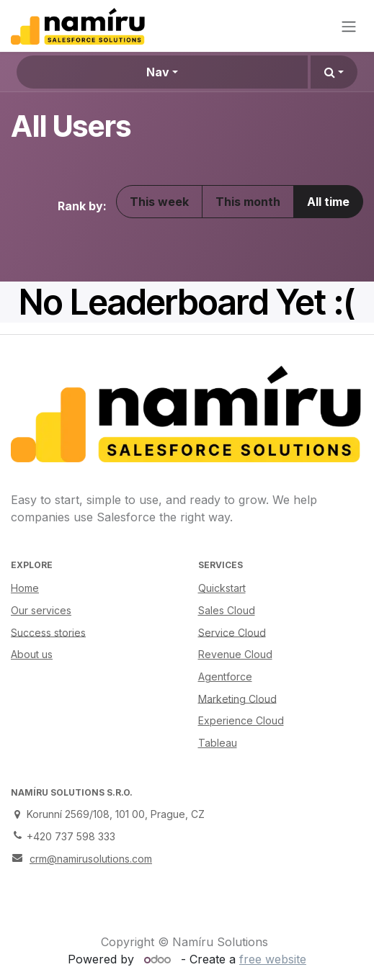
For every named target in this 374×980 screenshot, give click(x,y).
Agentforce (225, 676)
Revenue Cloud (235, 654)
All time (328, 202)
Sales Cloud (227, 610)
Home (25, 588)
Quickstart (222, 588)
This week (159, 202)
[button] (334, 72)
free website (273, 959)
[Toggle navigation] (349, 26)
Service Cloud (232, 632)
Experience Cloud (241, 720)
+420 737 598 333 (71, 836)
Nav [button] (158, 72)
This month (248, 202)
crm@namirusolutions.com (91, 859)
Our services (41, 610)
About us (32, 654)
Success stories (48, 632)
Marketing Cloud (237, 698)
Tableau (218, 743)
